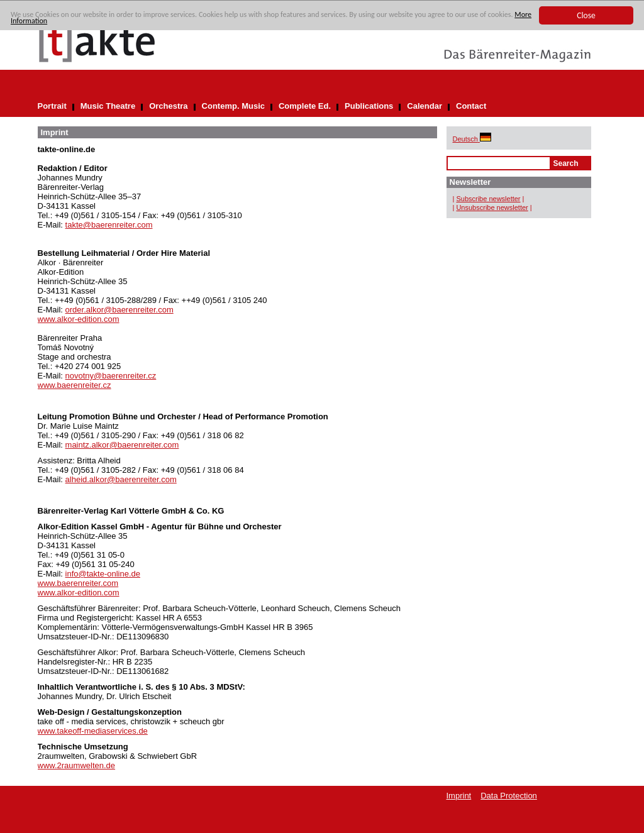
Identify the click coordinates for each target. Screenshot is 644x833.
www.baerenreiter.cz (75, 385)
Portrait (52, 106)
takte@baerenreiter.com (109, 225)
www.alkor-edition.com (79, 319)
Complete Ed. (305, 106)
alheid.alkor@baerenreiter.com (121, 479)
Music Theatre (108, 106)
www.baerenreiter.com (78, 583)
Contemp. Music (233, 106)
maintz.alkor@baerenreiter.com (122, 445)
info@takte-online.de (103, 574)
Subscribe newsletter (488, 199)
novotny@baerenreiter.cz (111, 376)
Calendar (425, 106)
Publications (369, 106)
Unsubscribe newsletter (492, 207)
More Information (95, 25)
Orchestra (168, 106)
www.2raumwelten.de (77, 765)
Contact (471, 106)
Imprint (459, 796)
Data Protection (509, 796)
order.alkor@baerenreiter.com (119, 310)
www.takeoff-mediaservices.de (93, 731)
